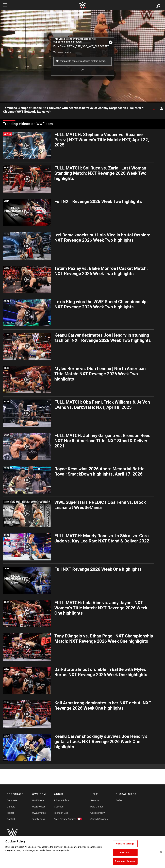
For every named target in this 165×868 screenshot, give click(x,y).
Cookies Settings (125, 844)
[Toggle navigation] (5, 5)
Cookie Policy (98, 813)
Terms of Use (61, 813)
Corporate (12, 800)
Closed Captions (99, 819)
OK (82, 70)
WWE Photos (39, 813)
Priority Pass (38, 819)
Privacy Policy (61, 800)
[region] (82, 852)
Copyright (59, 807)
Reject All (125, 852)
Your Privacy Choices (65, 819)
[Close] (161, 852)
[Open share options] (161, 108)
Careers (11, 807)
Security (95, 800)
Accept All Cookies (125, 861)
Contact (11, 819)
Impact (10, 813)
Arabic (119, 800)
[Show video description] (154, 108)
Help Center (97, 807)
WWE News (38, 800)
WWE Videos (39, 807)
